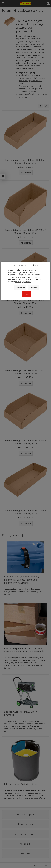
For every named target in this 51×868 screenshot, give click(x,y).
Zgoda (26, 294)
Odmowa (33, 287)
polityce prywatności (23, 282)
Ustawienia (20, 287)
